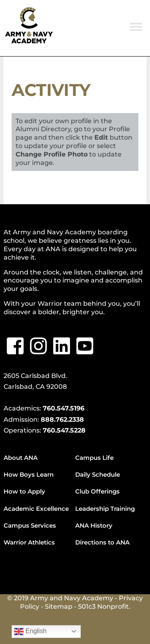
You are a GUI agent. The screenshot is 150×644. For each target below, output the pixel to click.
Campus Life (94, 458)
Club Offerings (97, 491)
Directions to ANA (102, 542)
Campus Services (30, 525)
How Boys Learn (29, 474)
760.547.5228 (64, 430)
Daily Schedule (98, 474)
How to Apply (24, 491)
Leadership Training (105, 509)
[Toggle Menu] (136, 27)
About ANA (21, 458)
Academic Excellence (36, 509)
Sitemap (59, 606)
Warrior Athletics (29, 542)
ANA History (94, 525)
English (30, 632)
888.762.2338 (62, 420)
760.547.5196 (64, 408)
